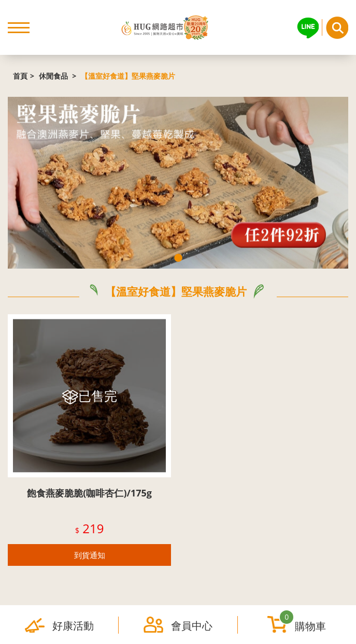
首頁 (20, 76)
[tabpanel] (178, 182)
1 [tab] (178, 258)
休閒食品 (54, 76)
